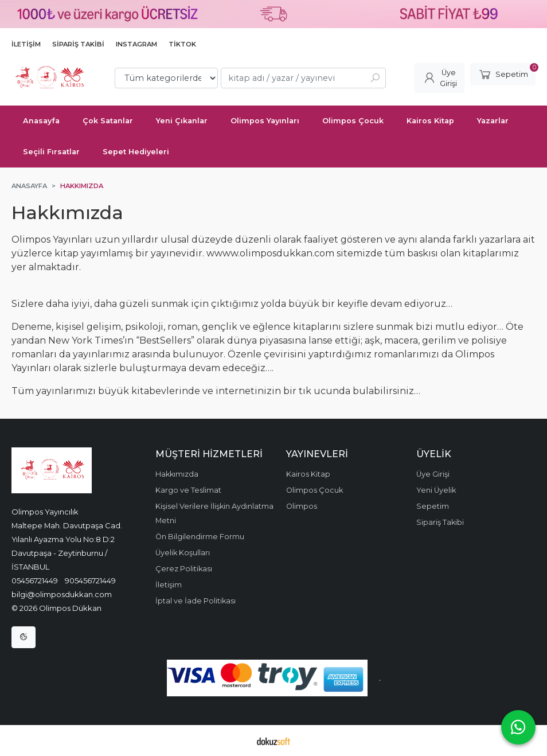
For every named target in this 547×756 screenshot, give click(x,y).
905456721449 (90, 580)
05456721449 (35, 580)
